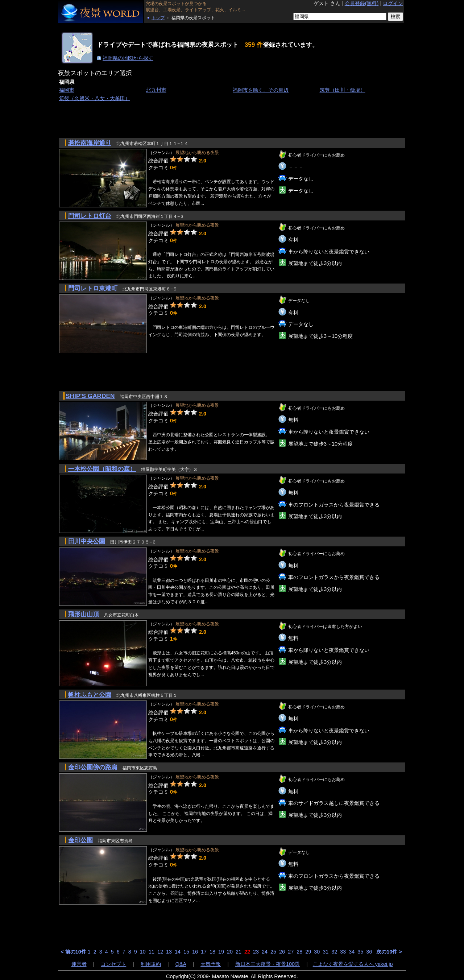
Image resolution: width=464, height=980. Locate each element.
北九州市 (156, 90)
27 (291, 952)
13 (169, 952)
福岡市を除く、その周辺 (261, 90)
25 (273, 952)
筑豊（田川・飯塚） (343, 90)
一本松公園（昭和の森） (102, 469)
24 (265, 952)
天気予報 (211, 964)
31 (326, 952)
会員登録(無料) (362, 3)
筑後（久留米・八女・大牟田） (95, 98)
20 (230, 952)
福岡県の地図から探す (128, 58)
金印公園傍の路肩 (93, 767)
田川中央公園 (87, 541)
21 (239, 952)
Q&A (181, 964)
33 (343, 952)
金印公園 (80, 840)
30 (317, 952)
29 (308, 952)
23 (256, 952)
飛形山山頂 (84, 614)
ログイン (393, 3)
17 (204, 952)
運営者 (79, 964)
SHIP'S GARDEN (90, 396)
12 (160, 952)
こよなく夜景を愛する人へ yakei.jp (353, 964)
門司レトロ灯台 (90, 216)
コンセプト (113, 964)
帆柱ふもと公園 (90, 695)
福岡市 (67, 90)
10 (143, 952)
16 (195, 952)
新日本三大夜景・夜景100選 (268, 964)
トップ (158, 18)
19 (221, 952)
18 (212, 952)
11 (152, 952)
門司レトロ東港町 (93, 288)
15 (186, 952)
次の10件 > (388, 952)
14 (178, 952)
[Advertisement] (190, 119)
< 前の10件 (73, 952)
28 (299, 952)
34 (352, 952)
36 (369, 952)
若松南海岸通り (90, 143)
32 (334, 952)
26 (282, 952)
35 (360, 952)
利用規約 (151, 964)
